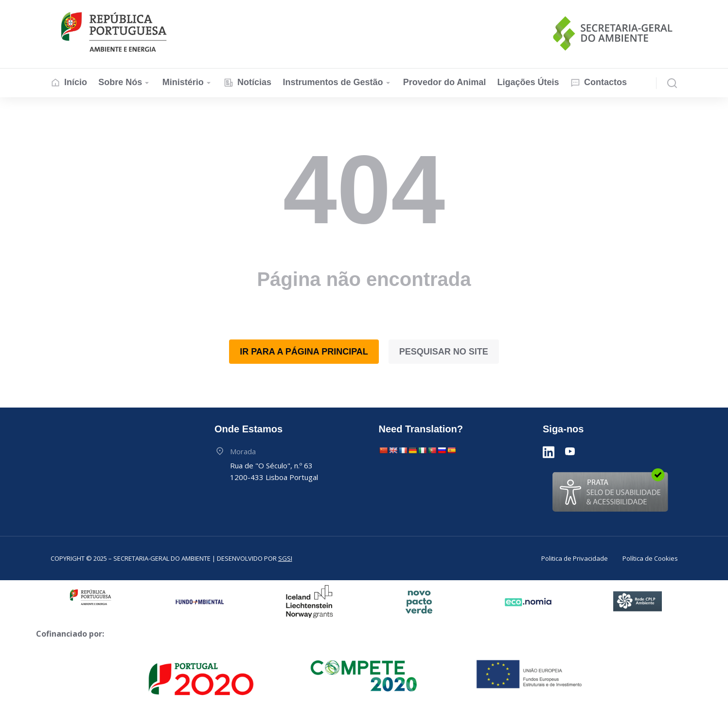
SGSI (285, 558)
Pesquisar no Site (444, 352)
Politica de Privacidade (575, 558)
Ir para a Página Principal (304, 352)
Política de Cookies (650, 558)
